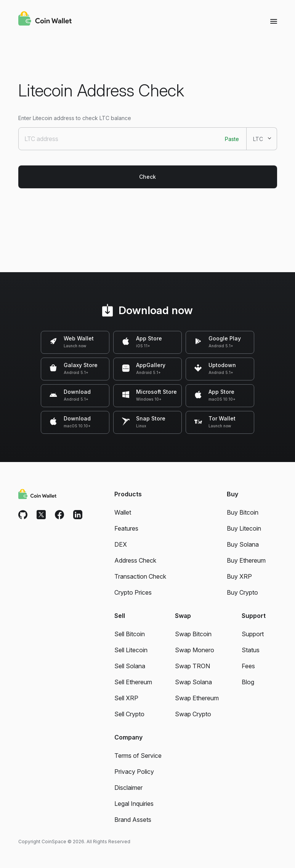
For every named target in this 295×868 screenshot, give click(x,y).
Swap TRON (192, 666)
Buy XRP (239, 576)
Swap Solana (193, 682)
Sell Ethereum (133, 682)
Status (251, 650)
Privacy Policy (134, 772)
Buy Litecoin (244, 528)
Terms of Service (138, 756)
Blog (248, 682)
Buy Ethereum (246, 560)
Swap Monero (195, 650)
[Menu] (274, 21)
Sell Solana (130, 666)
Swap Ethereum (197, 698)
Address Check (135, 560)
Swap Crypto (193, 714)
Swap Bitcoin (193, 634)
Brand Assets (133, 820)
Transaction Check (140, 576)
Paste (232, 139)
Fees (248, 666)
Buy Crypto (242, 592)
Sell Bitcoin (130, 634)
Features (126, 528)
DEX (121, 544)
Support (253, 634)
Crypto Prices (133, 592)
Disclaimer (128, 788)
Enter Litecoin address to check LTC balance (75, 118)
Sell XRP (126, 698)
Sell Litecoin (131, 650)
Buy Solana (243, 544)
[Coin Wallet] (45, 19)
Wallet (123, 512)
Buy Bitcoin (243, 512)
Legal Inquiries (134, 804)
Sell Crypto (129, 714)
